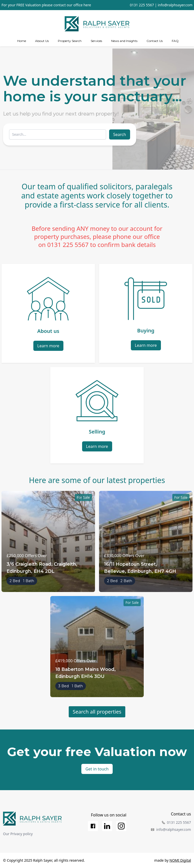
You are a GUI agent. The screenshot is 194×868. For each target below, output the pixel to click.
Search (120, 134)
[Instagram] (121, 826)
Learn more (48, 346)
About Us (42, 41)
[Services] (96, 41)
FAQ (175, 41)
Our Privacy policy (18, 834)
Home (22, 41)
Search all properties (97, 712)
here (87, 5)
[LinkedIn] (107, 826)
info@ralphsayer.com (175, 5)
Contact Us (155, 41)
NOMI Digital (180, 860)
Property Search (70, 41)
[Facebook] (93, 826)
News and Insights (124, 41)
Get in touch (97, 769)
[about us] (42, 41)
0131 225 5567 (142, 5)
